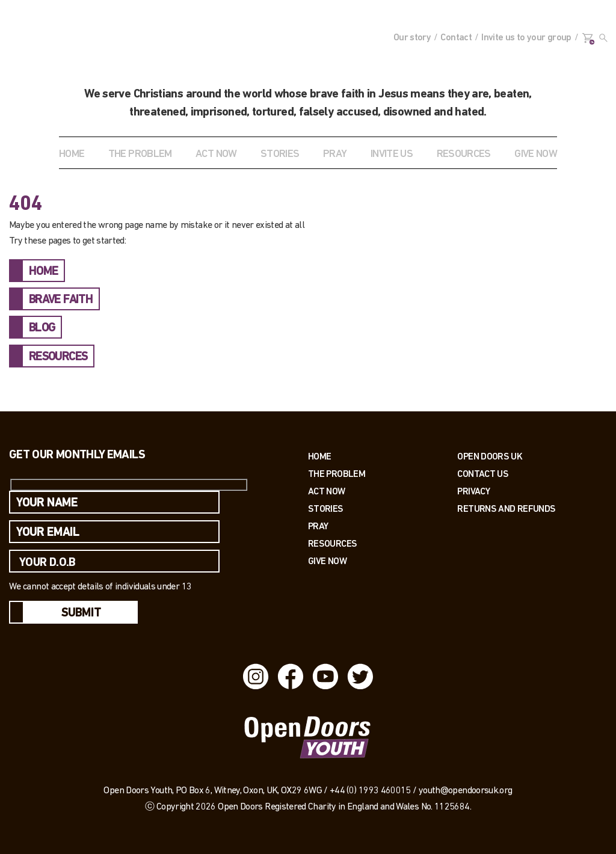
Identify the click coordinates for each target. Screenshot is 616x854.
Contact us (483, 474)
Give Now (327, 561)
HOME (43, 272)
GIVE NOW (536, 154)
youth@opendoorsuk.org (466, 791)
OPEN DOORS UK (490, 456)
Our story (412, 38)
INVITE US (392, 154)
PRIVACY (473, 491)
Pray (335, 154)
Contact (456, 38)
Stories (326, 508)
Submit (81, 613)
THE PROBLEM (140, 154)
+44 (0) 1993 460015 (370, 791)
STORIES (280, 154)
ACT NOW (216, 154)
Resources (332, 543)
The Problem (337, 474)
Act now (327, 491)
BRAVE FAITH (61, 300)
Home (72, 154)
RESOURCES (464, 154)
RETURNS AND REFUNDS (506, 508)
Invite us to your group (526, 38)
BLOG (42, 328)
